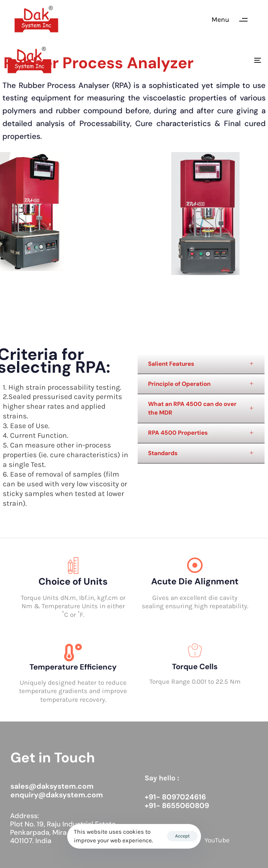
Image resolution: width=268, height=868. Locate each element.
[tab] (201, 364)
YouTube (217, 840)
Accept (182, 836)
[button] (233, 20)
